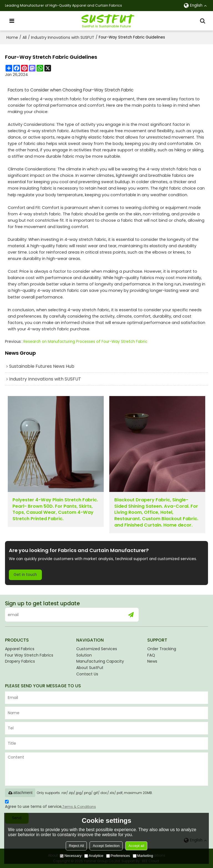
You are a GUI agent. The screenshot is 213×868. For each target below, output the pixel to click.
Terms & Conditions (79, 807)
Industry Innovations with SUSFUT (63, 37)
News (152, 661)
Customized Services (97, 649)
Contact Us (87, 674)
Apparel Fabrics (20, 649)
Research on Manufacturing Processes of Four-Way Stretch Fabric (85, 342)
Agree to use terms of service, (50, 805)
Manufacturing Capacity (100, 661)
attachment (20, 793)
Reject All (76, 846)
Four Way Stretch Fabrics (29, 655)
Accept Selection (106, 846)
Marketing (143, 856)
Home (12, 37)
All (25, 37)
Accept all (136, 846)
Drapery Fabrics (20, 661)
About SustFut (90, 668)
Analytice (94, 856)
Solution (84, 655)
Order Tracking (162, 649)
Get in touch (25, 575)
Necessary (71, 856)
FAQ (151, 655)
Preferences (118, 856)
